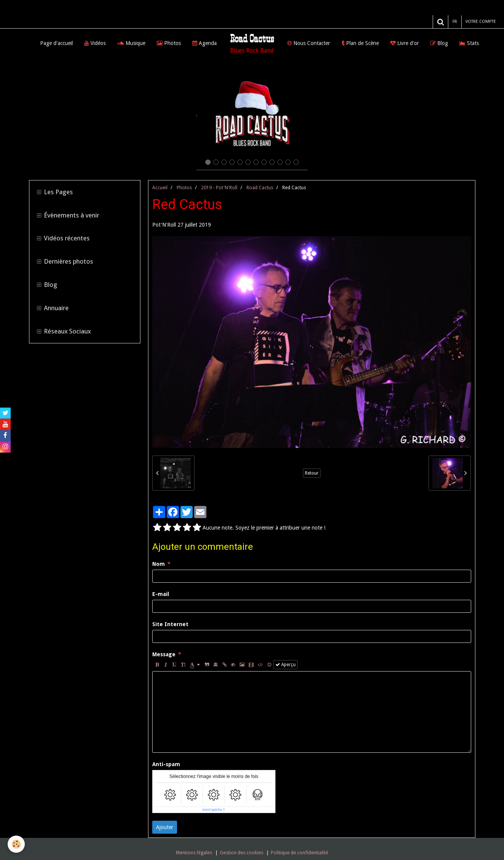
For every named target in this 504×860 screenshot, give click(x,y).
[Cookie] (16, 844)
